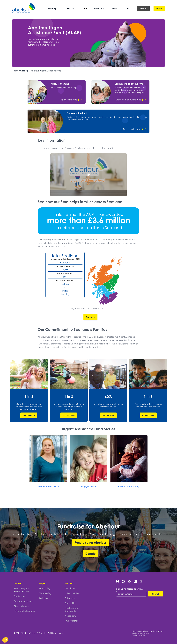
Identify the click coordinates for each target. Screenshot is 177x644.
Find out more (29, 415)
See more (90, 317)
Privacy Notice (72, 621)
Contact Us (70, 603)
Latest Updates (72, 593)
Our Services (20, 596)
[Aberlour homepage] (24, 8)
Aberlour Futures (21, 606)
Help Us (43, 583)
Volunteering (45, 593)
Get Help (143, 8)
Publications (70, 598)
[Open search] (128, 9)
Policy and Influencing (24, 611)
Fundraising (45, 588)
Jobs (85, 8)
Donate (159, 8)
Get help (24, 71)
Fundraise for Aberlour (90, 543)
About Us (69, 583)
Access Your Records (23, 601)
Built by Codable (56, 633)
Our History (70, 588)
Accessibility (70, 616)
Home (16, 71)
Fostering (44, 598)
